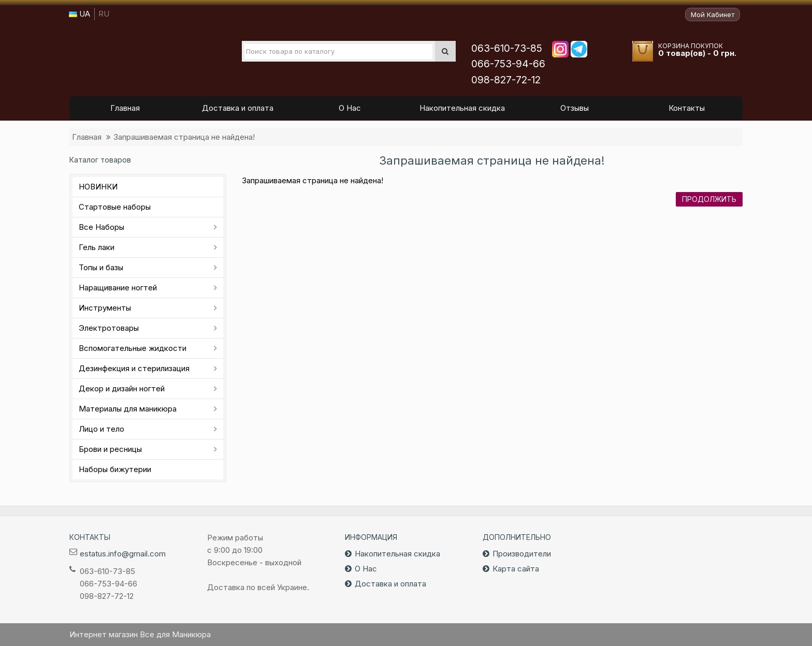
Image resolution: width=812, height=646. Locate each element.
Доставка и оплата (390, 584)
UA (79, 14)
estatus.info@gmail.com (123, 554)
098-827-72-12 (506, 80)
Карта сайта (516, 569)
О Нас (366, 569)
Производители (522, 554)
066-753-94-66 (508, 64)
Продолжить (709, 199)
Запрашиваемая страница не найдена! (184, 137)
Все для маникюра (137, 56)
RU (104, 14)
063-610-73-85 (507, 48)
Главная (87, 137)
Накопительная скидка (397, 554)
